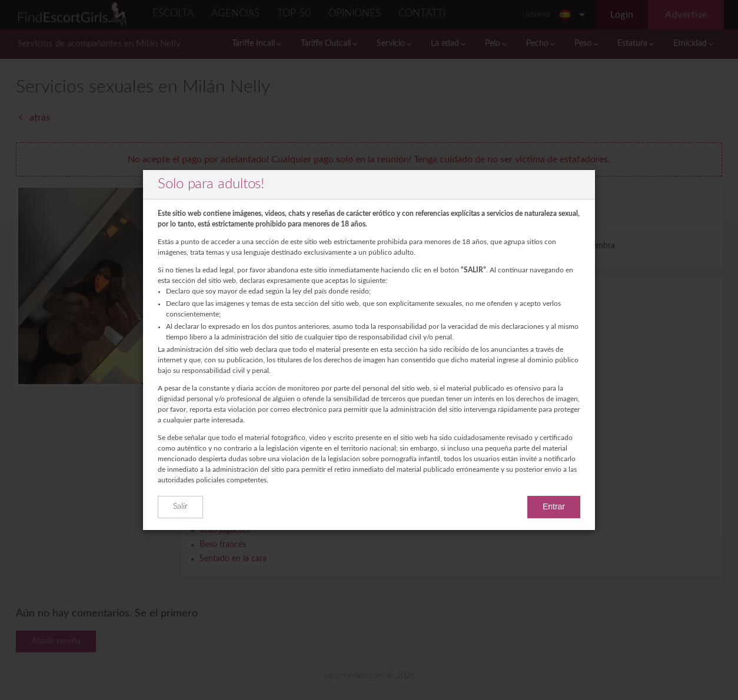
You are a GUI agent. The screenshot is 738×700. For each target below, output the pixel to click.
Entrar (554, 506)
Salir (180, 506)
